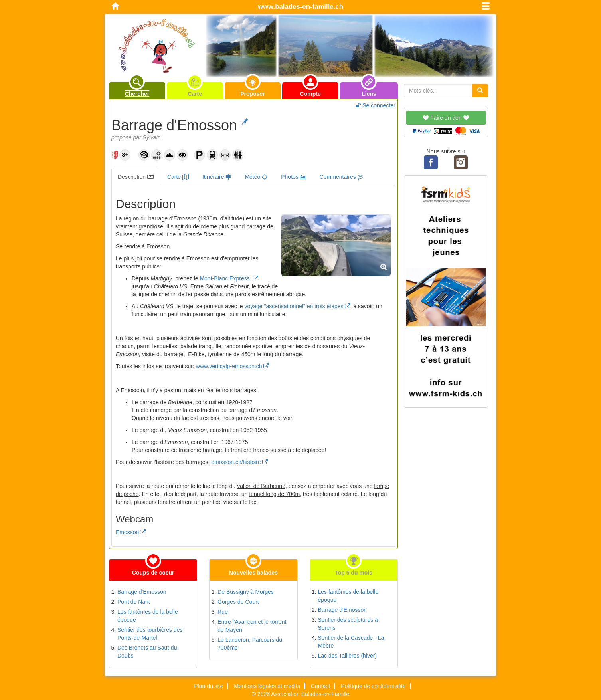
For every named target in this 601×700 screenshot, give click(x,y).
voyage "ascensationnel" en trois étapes (294, 306)
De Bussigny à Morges (246, 592)
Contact (320, 686)
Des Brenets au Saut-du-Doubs (148, 652)
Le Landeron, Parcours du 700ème (250, 644)
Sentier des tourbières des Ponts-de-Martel (150, 634)
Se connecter (375, 105)
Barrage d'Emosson (142, 592)
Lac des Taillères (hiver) (348, 656)
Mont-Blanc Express (225, 278)
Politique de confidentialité (373, 686)
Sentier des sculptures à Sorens (348, 624)
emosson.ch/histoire (236, 462)
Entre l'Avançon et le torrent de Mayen (252, 626)
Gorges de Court (238, 602)
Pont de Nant (134, 602)
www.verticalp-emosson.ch (229, 366)
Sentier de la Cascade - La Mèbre (351, 642)
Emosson (127, 532)
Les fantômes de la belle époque (148, 616)
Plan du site (209, 686)
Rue (223, 612)
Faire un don (446, 118)
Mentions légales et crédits (267, 686)
